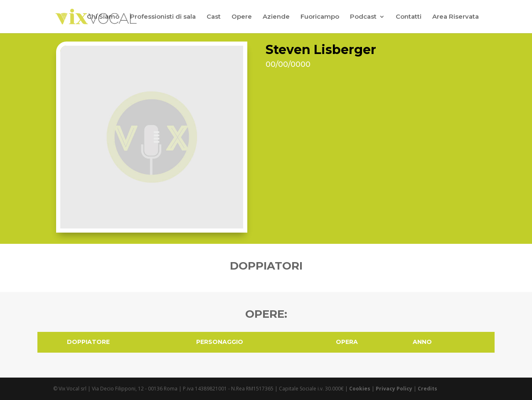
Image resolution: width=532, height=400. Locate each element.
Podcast (363, 17)
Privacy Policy (394, 389)
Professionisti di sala (163, 17)
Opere (242, 17)
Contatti (409, 17)
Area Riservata (456, 17)
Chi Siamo (103, 17)
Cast (214, 17)
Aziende (276, 17)
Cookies (360, 389)
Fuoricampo (320, 17)
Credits (427, 389)
